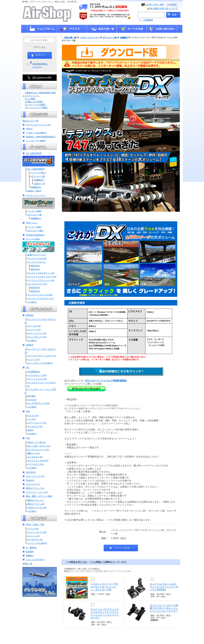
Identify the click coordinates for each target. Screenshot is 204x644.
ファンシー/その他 (37, 543)
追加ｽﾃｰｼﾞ (40, 184)
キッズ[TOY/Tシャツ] (39, 403)
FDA (28, 438)
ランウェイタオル (37, 258)
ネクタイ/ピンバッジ (38, 450)
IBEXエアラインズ (35, 488)
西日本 (35, 269)
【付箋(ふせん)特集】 (34, 102)
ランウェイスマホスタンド (41, 298)
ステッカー (34, 326)
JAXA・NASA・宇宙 (35, 524)
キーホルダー (35, 426)
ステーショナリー (37, 333)
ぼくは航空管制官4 (36, 169)
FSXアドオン (32, 223)
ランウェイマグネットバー (41, 280)
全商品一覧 (27, 564)
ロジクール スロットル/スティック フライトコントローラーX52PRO (164, 587)
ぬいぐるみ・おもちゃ (39, 446)
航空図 (30, 552)
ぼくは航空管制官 (34, 153)
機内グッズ (34, 453)
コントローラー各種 (36, 141)
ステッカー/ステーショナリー (42, 356)
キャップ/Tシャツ (37, 337)
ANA (28, 411)
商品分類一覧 (70, 38)
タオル (32, 400)
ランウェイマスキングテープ (42, 277)
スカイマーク (33, 484)
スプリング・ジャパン (37, 492)
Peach (30, 480)
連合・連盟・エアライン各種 (39, 496)
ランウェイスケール (37, 262)
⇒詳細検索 (148, 20)
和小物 (32, 396)
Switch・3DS (35, 191)
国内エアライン (36, 500)
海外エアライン (36, 504)
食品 (31, 430)
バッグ (32, 419)
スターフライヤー (35, 476)
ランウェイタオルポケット (41, 273)
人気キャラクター (37, 508)
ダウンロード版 (38, 176)
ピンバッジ (34, 330)
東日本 (35, 266)
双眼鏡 (30, 556)
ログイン (38, 55)
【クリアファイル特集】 (35, 105)
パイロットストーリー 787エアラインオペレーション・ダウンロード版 (104, 587)
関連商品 (36, 187)
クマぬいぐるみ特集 (36, 133)
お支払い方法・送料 (155, 4)
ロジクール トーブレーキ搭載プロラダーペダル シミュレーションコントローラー (164, 608)
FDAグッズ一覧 (37, 442)
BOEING (30, 315)
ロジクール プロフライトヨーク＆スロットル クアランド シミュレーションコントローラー (105, 613)
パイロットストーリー (36, 195)
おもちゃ (33, 416)
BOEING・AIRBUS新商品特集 (41, 137)
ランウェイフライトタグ (40, 295)
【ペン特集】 (30, 99)
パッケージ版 (38, 173)
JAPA (29, 129)
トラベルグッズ (36, 464)
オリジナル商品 (33, 239)
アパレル (33, 529)
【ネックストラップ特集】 (36, 108)
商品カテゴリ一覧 (30, 121)
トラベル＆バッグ (37, 375)
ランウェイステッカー (38, 284)
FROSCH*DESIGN (35, 235)
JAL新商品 (34, 372)
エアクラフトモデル (38, 461)
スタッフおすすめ (35, 560)
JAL (28, 368)
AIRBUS (30, 345)
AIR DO (31, 472)
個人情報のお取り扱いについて (164, 8)
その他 (32, 302)
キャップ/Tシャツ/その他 (40, 363)
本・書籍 (31, 548)
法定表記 (173, 4)
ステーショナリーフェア (38, 125)
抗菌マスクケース (37, 255)
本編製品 (39, 180)
